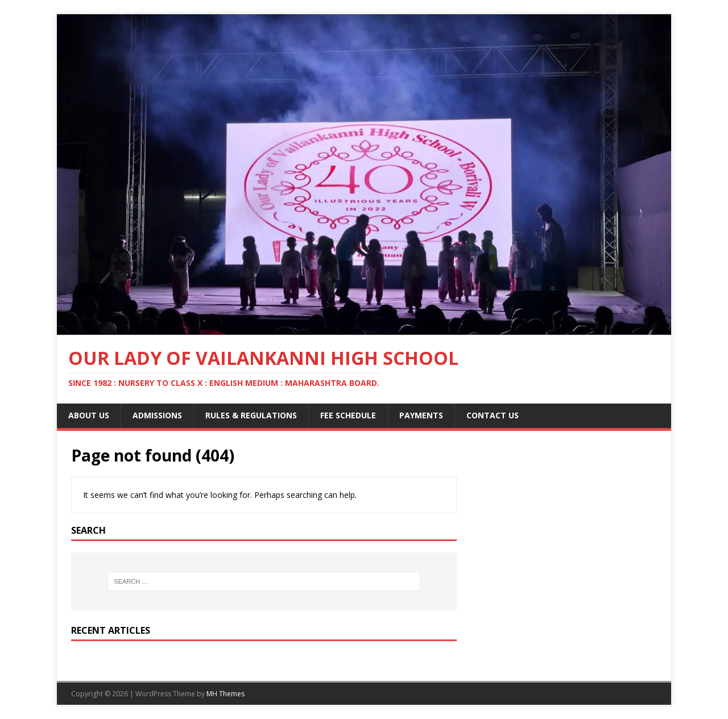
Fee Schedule (348, 415)
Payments (421, 415)
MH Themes (226, 694)
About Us (89, 415)
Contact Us (493, 415)
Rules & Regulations (251, 415)
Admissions (157, 415)
